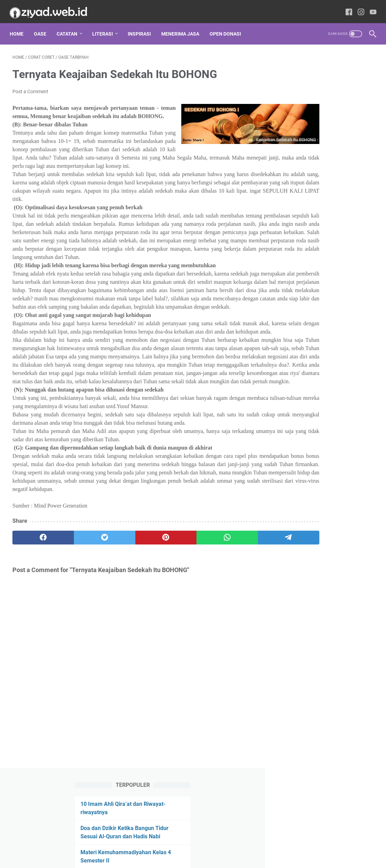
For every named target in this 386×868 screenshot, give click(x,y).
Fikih (330, 398)
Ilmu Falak (333, 436)
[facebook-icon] (346, 8)
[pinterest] (133, 608)
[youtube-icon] (370, 8)
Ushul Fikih (298, 539)
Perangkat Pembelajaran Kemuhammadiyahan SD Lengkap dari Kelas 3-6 (315, 190)
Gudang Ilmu (333, 411)
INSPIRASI (142, 27)
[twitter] (85, 608)
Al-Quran (326, 360)
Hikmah (296, 436)
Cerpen (295, 373)
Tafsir (292, 526)
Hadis (341, 424)
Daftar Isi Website (244, 843)
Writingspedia (203, 857)
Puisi (293, 500)
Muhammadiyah (305, 475)
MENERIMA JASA (183, 27)
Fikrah (294, 411)
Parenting (348, 488)
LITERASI (105, 27)
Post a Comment (30, 88)
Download (297, 398)
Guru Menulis (302, 424)
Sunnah (330, 513)
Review (295, 513)
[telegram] (230, 608)
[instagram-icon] (358, 8)
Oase (43, 27)
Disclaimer (134, 843)
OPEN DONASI (228, 27)
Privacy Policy (167, 843)
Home (19, 27)
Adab (293, 360)
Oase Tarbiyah (303, 488)
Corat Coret (335, 373)
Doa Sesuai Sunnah (307, 385)
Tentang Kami (204, 843)
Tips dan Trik (328, 526)
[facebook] (37, 608)
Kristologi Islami (303, 449)
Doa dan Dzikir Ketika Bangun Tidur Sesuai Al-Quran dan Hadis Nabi (325, 109)
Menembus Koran (305, 462)
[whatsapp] (182, 608)
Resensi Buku (330, 500)
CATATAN (70, 27)
